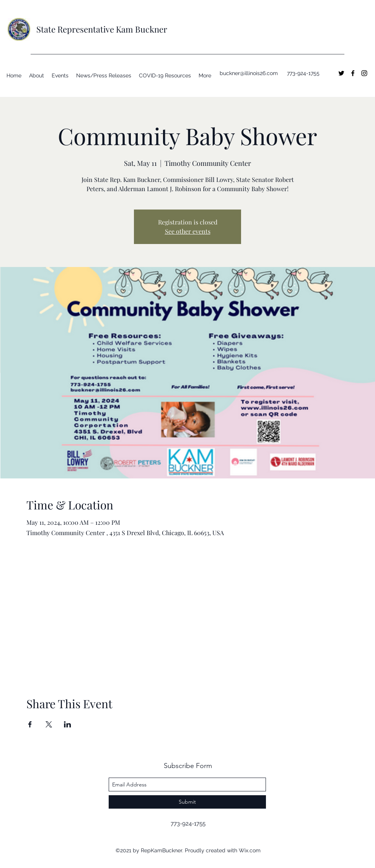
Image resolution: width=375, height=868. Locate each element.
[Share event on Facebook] (30, 724)
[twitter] (341, 73)
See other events (188, 231)
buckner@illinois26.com (249, 73)
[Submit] (187, 802)
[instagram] (364, 73)
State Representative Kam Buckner (102, 29)
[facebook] (353, 73)
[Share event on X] (49, 724)
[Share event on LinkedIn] (68, 724)
